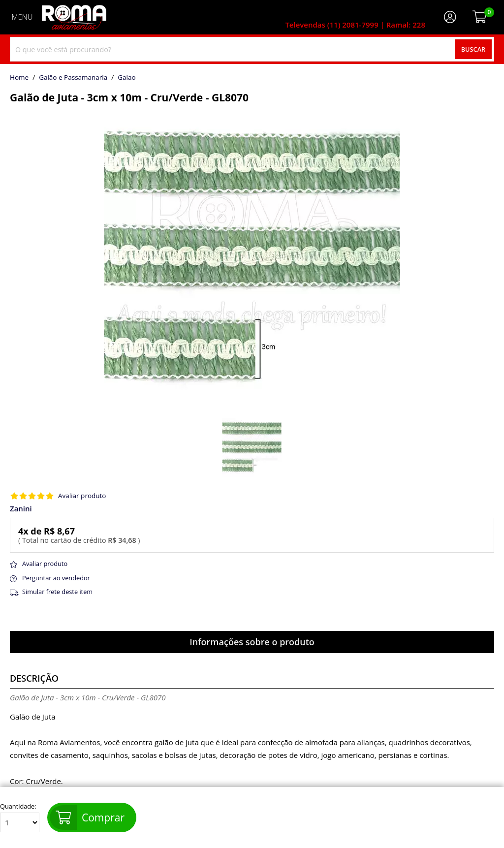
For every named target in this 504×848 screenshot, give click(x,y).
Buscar (473, 49)
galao (126, 78)
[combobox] (252, 49)
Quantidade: (20, 817)
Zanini (21, 509)
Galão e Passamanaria (73, 78)
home (19, 78)
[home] (74, 17)
